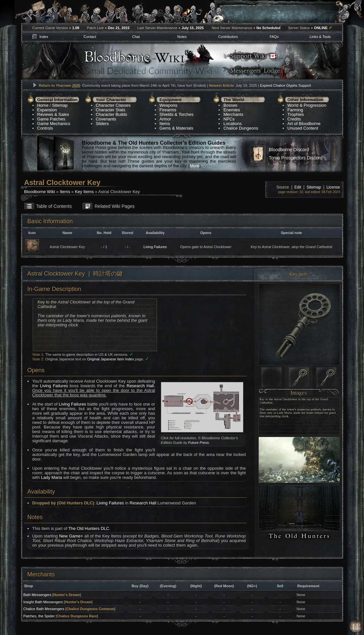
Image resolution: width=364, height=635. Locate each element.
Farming (295, 110)
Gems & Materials (176, 128)
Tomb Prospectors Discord (296, 158)
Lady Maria (51, 477)
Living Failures (155, 247)
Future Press (199, 443)
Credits (294, 119)
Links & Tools (320, 37)
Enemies (232, 110)
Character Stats (111, 110)
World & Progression (307, 105)
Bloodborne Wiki (40, 192)
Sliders (102, 124)
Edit (298, 187)
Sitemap (60, 105)
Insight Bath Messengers (43, 602)
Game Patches (51, 119)
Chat (136, 37)
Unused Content (303, 128)
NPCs (229, 119)
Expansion (47, 110)
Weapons (169, 105)
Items (165, 124)
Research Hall (140, 386)
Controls (45, 128)
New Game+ (71, 536)
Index (44, 37)
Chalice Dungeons (241, 128)
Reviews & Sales (53, 114)
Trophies (296, 114)
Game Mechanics (54, 124)
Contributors (228, 37)
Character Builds (112, 114)
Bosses (230, 105)
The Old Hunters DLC (89, 528)
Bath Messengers (37, 595)
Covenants (106, 119)
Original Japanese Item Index (110, 359)
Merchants (233, 114)
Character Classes (113, 105)
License (333, 187)
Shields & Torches (177, 114)
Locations (233, 124)
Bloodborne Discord (289, 150)
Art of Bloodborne (304, 124)
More (195, 166)
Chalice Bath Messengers (44, 609)
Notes (182, 37)
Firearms (168, 110)
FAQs (274, 37)
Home (43, 105)
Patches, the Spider (39, 616)
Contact (90, 37)
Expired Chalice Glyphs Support (286, 85)
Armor (165, 119)
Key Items (84, 192)
